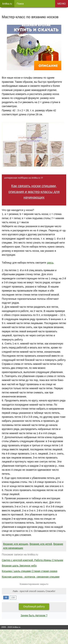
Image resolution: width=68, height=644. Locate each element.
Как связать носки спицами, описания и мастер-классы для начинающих (34, 192)
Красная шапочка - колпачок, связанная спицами (31, 577)
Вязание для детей (41, 544)
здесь (50, 263)
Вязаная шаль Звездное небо (19, 566)
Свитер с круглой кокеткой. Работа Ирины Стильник (32, 560)
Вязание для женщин (16, 544)
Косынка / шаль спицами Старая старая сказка (30, 571)
